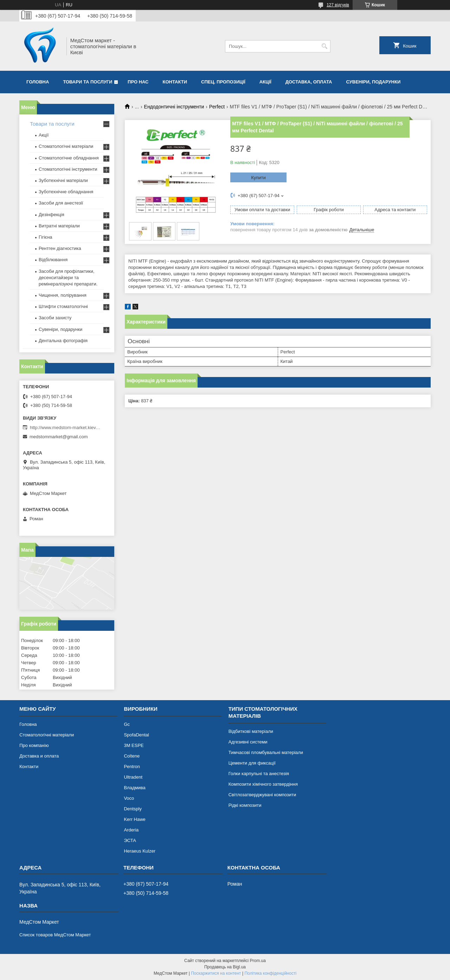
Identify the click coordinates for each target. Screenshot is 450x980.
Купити (258, 178)
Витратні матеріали (59, 226)
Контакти (175, 82)
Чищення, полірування (63, 295)
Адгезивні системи (248, 742)
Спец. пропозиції (223, 82)
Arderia (131, 830)
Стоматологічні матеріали (66, 146)
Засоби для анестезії (61, 203)
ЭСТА (130, 840)
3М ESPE (134, 745)
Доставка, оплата (309, 82)
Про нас (138, 82)
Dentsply (133, 809)
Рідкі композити (245, 805)
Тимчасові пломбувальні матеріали (266, 752)
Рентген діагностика (60, 248)
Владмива (134, 788)
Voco (129, 798)
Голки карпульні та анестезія (259, 774)
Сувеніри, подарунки (373, 82)
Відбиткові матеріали (251, 731)
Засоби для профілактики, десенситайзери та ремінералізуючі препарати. (68, 278)
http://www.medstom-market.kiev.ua (65, 428)
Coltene (132, 756)
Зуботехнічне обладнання (66, 192)
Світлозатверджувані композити (262, 795)
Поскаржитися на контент (216, 973)
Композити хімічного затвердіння (263, 784)
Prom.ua (258, 961)
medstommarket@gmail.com (59, 437)
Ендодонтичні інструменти (174, 107)
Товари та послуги (88, 82)
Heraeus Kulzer (140, 851)
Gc (127, 724)
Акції (265, 82)
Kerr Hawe (134, 819)
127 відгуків (338, 5)
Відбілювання (53, 260)
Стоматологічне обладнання (69, 158)
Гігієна (46, 237)
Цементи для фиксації (252, 763)
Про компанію (34, 745)
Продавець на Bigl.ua (225, 967)
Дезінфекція (52, 215)
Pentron (132, 767)
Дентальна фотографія (63, 341)
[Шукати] (324, 46)
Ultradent (133, 777)
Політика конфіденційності (270, 973)
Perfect (217, 107)
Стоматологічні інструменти (68, 169)
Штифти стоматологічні (63, 306)
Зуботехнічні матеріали (63, 180)
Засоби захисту (55, 318)
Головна (38, 82)
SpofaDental (136, 735)
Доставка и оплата (39, 756)
